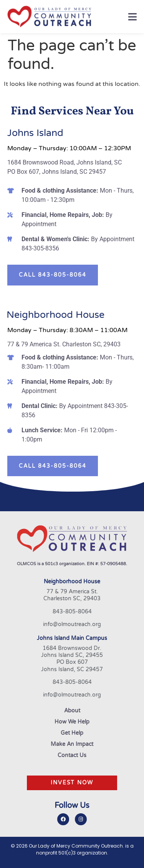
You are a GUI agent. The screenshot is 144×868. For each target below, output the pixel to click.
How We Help (72, 722)
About (72, 711)
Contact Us (72, 756)
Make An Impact (72, 744)
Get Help (72, 733)
